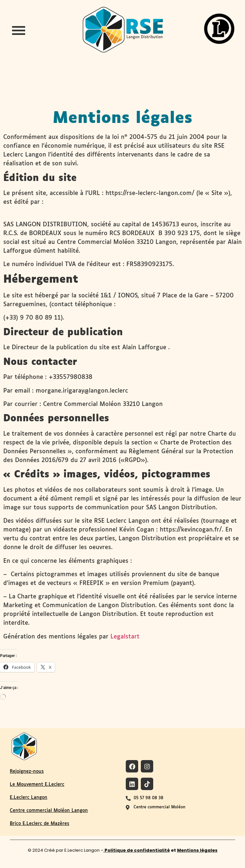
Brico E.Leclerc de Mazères (40, 824)
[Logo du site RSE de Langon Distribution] (24, 746)
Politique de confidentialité (137, 850)
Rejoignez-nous (27, 771)
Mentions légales (197, 850)
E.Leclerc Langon (29, 798)
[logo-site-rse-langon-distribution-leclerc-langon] (122, 30)
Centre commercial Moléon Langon (49, 811)
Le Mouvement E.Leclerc (37, 785)
